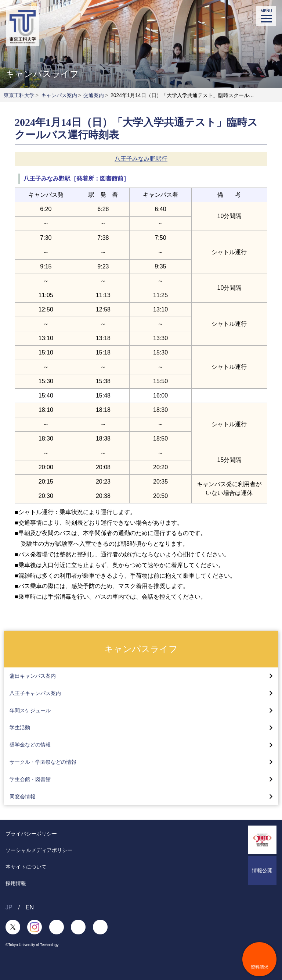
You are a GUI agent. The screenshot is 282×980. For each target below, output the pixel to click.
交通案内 (94, 95)
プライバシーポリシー (31, 834)
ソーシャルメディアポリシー (39, 850)
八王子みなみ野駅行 (141, 159)
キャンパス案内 (59, 95)
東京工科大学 (19, 95)
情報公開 (262, 870)
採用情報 (16, 883)
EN (30, 907)
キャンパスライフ (141, 648)
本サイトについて (26, 867)
